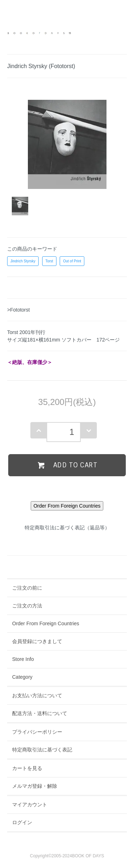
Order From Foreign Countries (46, 623)
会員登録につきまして (37, 641)
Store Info (23, 659)
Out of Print (72, 261)
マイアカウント (30, 805)
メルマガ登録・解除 (35, 786)
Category (22, 677)
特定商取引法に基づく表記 (42, 750)
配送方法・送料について (40, 713)
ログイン (22, 822)
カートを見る (27, 768)
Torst (49, 261)
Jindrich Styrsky (23, 261)
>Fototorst (18, 310)
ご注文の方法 (27, 606)
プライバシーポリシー (37, 732)
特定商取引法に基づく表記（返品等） (67, 528)
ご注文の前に (27, 588)
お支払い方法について (37, 695)
